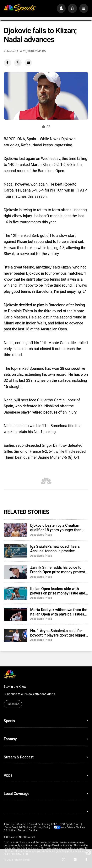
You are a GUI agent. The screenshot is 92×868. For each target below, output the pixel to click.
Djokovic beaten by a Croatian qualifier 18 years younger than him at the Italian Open (56, 528)
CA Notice (10, 830)
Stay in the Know (15, 687)
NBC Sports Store (70, 824)
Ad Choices (25, 827)
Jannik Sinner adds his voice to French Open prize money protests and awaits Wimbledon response (59, 570)
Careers (22, 824)
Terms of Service (28, 830)
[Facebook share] (8, 63)
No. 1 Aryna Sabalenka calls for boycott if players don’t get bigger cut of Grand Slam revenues (58, 633)
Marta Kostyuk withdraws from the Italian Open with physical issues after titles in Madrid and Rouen (59, 612)
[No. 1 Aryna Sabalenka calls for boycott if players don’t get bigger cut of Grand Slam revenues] (16, 635)
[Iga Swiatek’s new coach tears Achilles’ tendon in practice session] (16, 551)
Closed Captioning (39, 824)
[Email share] (28, 63)
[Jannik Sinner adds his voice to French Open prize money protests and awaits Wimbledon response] (16, 572)
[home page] (20, 8)
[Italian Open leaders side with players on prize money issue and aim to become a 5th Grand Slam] (16, 593)
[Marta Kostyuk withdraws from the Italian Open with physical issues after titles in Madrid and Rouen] (16, 614)
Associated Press (41, 535)
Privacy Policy (42, 827)
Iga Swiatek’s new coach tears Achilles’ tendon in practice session (55, 549)
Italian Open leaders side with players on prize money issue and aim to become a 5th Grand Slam (58, 591)
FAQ (55, 824)
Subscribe (13, 704)
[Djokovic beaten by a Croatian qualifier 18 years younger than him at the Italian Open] (16, 530)
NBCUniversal (27, 837)
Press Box (10, 827)
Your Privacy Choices (74, 827)
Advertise (9, 824)
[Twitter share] (18, 63)
